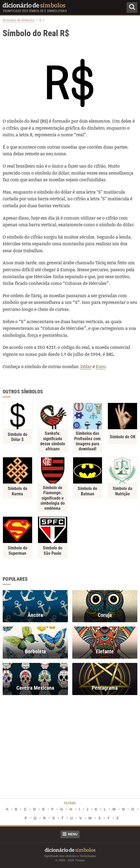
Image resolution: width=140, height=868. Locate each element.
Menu (70, 834)
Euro (101, 367)
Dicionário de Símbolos (19, 20)
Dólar (86, 367)
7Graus (80, 860)
